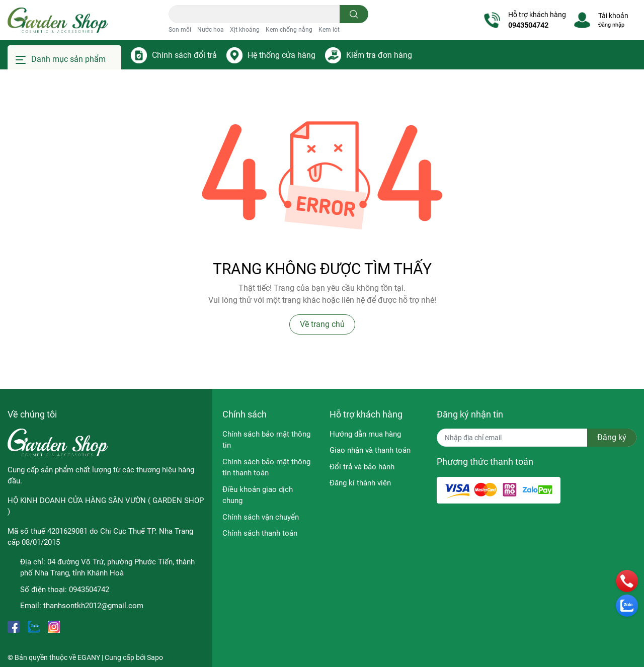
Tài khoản (613, 16)
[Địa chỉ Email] (537, 438)
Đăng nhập (611, 25)
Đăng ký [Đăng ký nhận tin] (612, 437)
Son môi (180, 30)
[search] (354, 14)
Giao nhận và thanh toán (370, 450)
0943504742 (528, 25)
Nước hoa (211, 30)
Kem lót (329, 30)
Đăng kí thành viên (360, 483)
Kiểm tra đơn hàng (379, 55)
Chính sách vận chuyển (261, 517)
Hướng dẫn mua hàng (365, 434)
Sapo (155, 657)
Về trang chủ (322, 324)
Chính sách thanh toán (260, 533)
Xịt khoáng (245, 30)
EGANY (89, 657)
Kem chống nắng (289, 30)
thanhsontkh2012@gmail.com (93, 606)
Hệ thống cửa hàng (281, 55)
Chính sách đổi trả (184, 55)
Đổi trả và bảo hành (362, 467)
